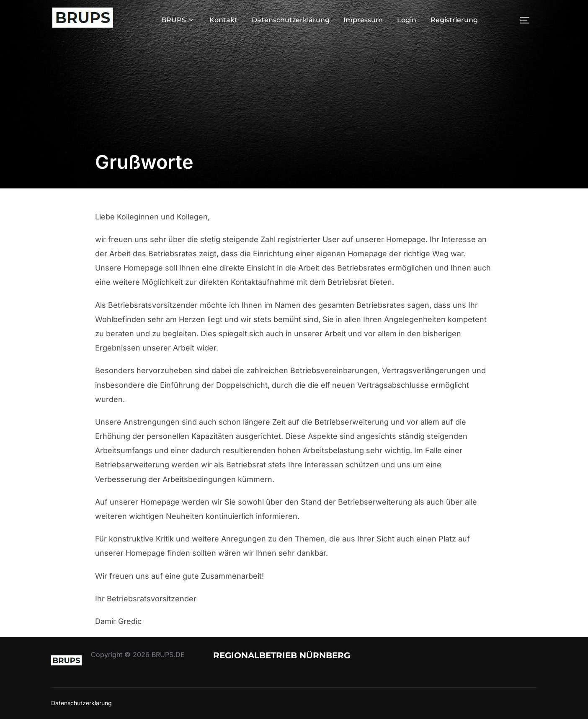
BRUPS (178, 20)
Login (407, 20)
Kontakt (223, 20)
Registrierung (454, 20)
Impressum (363, 20)
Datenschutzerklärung (291, 20)
